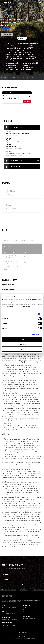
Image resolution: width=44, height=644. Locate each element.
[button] (22, 131)
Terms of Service (37, 588)
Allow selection (22, 344)
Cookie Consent (22, 636)
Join (22, 584)
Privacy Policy (28, 588)
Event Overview (7, 34)
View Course (27, 102)
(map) (22, 146)
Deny (22, 349)
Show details (36, 334)
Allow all (22, 339)
